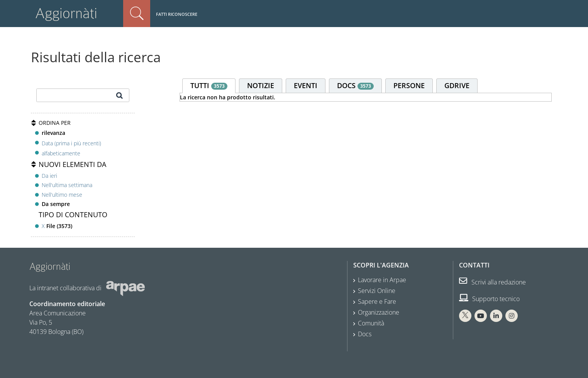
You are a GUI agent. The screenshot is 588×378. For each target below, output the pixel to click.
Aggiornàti (66, 13)
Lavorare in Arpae (382, 280)
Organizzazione (379, 312)
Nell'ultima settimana (67, 185)
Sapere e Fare (377, 301)
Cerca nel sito (137, 14)
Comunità (371, 323)
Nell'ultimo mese (62, 195)
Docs (365, 334)
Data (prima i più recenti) (71, 143)
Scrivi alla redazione (492, 282)
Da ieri (49, 176)
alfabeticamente (61, 153)
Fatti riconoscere (177, 14)
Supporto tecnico (489, 299)
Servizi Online (377, 291)
